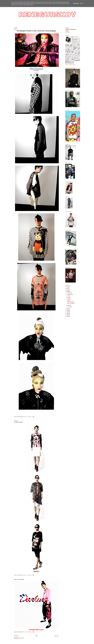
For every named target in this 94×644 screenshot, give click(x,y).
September (70, 294)
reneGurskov (76, 37)
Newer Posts (16, 636)
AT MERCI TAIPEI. (18, 422)
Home (37, 636)
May (68, 297)
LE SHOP (67, 28)
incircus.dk (67, 32)
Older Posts (57, 636)
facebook (67, 31)
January (69, 307)
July (68, 296)
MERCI (36, 571)
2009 (67, 316)
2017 (67, 288)
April (68, 299)
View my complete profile (70, 65)
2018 (67, 287)
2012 (67, 312)
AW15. (16, 29)
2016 (67, 290)
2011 (67, 313)
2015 (67, 291)
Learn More (76, 3)
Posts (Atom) (21, 638)
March (69, 305)
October (69, 293)
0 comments (29, 417)
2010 (67, 315)
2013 (67, 310)
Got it (82, 3)
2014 (67, 309)
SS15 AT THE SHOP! (19, 580)
